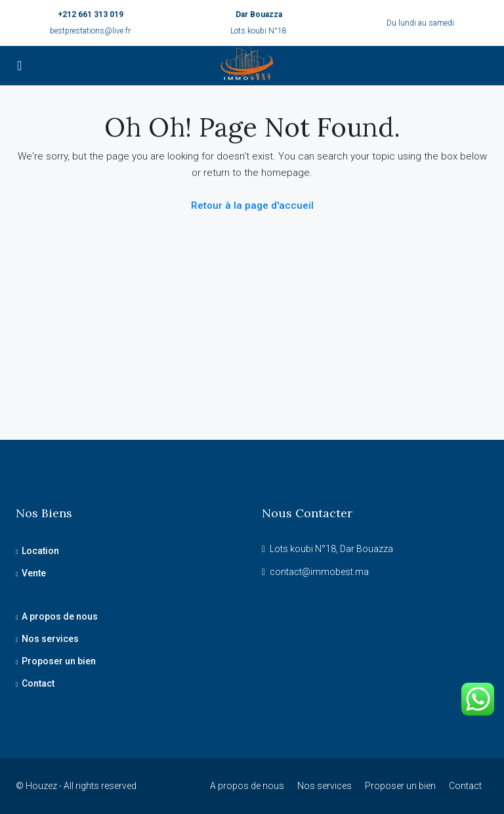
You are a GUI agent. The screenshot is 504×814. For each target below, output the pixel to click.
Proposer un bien (59, 661)
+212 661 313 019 (91, 14)
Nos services (50, 639)
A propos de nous (60, 616)
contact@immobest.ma (319, 572)
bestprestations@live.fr (90, 31)
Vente (34, 573)
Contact (38, 683)
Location (40, 551)
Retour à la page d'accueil (252, 205)
